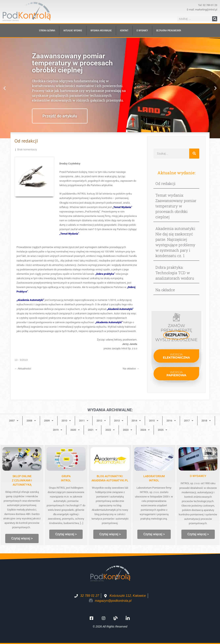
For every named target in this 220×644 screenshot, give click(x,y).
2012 (101, 421)
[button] (5, 88)
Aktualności (23, 369)
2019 (58, 430)
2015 (154, 421)
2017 (189, 421)
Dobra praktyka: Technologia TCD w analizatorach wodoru (175, 273)
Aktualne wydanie (73, 30)
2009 (49, 421)
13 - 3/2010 (21, 360)
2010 (66, 421)
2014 (136, 421)
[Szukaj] (215, 19)
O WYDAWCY (198, 476)
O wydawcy (142, 30)
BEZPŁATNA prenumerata (169, 30)
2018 (206, 421)
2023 (127, 430)
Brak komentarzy (27, 149)
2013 (119, 421)
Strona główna (47, 30)
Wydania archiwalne (101, 30)
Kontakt (124, 30)
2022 (110, 430)
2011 (84, 421)
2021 (93, 430)
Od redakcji (166, 183)
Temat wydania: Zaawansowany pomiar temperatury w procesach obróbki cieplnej (176, 206)
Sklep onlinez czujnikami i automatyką (22, 480)
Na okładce (131, 369)
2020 (75, 430)
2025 (162, 430)
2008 (31, 421)
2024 (145, 430)
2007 (14, 421)
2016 (171, 421)
